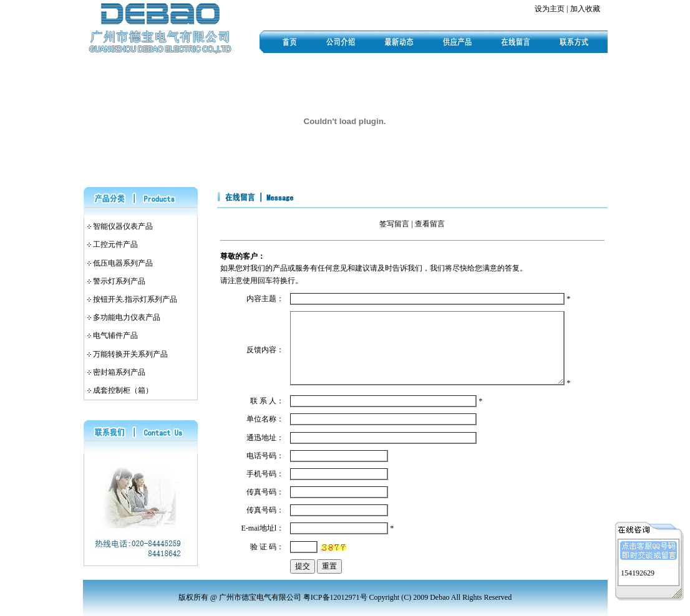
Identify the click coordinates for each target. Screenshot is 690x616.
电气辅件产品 (115, 335)
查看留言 (430, 224)
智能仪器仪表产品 (123, 226)
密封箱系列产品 (119, 372)
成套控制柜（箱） (123, 390)
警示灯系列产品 (119, 281)
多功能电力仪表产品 (127, 317)
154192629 (638, 572)
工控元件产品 (115, 244)
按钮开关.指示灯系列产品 (135, 299)
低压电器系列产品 (123, 263)
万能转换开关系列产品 (130, 354)
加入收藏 (585, 9)
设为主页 (550, 9)
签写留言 (394, 224)
